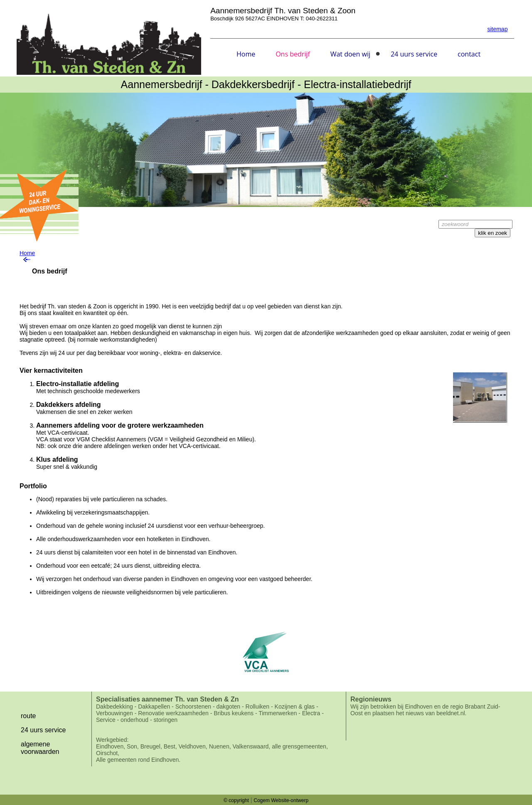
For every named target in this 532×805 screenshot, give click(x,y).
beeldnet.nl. (451, 713)
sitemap (497, 29)
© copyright (236, 800)
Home (246, 54)
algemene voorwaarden (40, 748)
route (28, 716)
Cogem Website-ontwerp (281, 800)
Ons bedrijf (293, 54)
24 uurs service (414, 54)
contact (469, 54)
